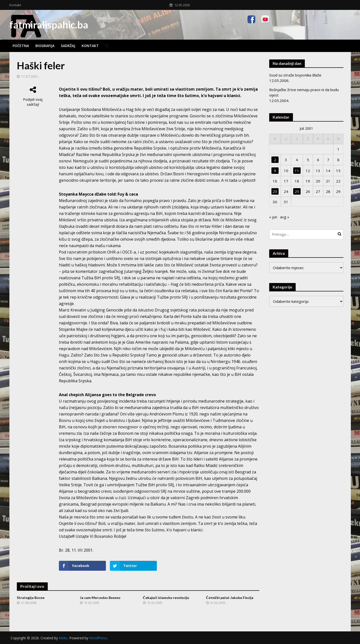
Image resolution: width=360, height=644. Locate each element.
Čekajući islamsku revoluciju (166, 598)
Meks (63, 638)
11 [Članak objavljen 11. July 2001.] (297, 171)
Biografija (45, 46)
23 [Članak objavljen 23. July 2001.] (275, 191)
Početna (21, 46)
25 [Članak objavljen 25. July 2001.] (297, 191)
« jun (273, 217)
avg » (285, 217)
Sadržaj (68, 46)
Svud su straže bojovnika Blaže (295, 75)
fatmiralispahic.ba (49, 25)
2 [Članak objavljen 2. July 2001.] (275, 160)
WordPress (98, 638)
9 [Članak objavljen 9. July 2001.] (275, 171)
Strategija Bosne (31, 598)
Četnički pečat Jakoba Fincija (230, 598)
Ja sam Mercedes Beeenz (100, 598)
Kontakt (15, 5)
